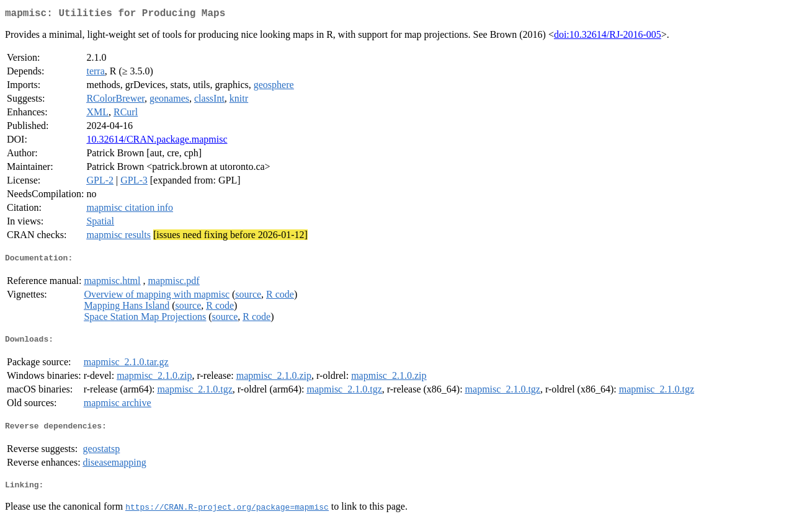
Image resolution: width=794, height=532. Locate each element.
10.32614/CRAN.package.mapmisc (157, 142)
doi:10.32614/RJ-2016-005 (608, 37)
